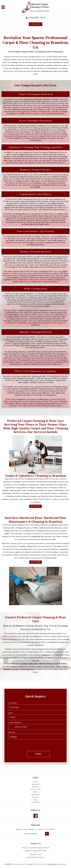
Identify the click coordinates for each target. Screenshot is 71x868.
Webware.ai (61, 864)
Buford (64, 664)
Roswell (32, 666)
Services (36, 787)
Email (11, 713)
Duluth (39, 666)
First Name (13, 703)
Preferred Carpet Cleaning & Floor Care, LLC (29, 864)
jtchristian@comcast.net (35, 857)
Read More (35, 506)
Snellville (7, 669)
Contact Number (15, 723)
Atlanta (25, 664)
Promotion (35, 794)
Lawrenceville (49, 666)
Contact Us (36, 802)
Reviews (36, 797)
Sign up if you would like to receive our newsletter (36, 829)
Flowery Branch (54, 664)
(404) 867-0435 (37, 17)
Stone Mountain (28, 669)
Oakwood (42, 664)
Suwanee (15, 666)
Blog (35, 800)
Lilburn (58, 666)
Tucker (65, 666)
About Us (35, 784)
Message (12, 732)
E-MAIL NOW (35, 24)
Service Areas (35, 789)
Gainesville (33, 664)
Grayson (15, 669)
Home (36, 782)
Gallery (36, 792)
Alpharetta (24, 666)
